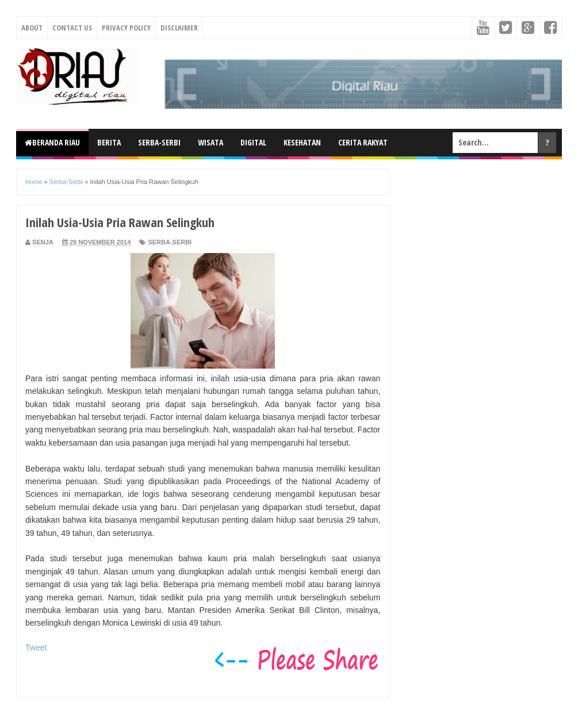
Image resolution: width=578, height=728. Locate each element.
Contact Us (72, 28)
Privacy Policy (126, 28)
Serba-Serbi (159, 142)
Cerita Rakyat (363, 142)
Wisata (210, 142)
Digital (253, 142)
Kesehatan (302, 142)
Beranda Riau (52, 142)
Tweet (36, 647)
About (32, 28)
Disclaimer (179, 28)
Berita (109, 142)
